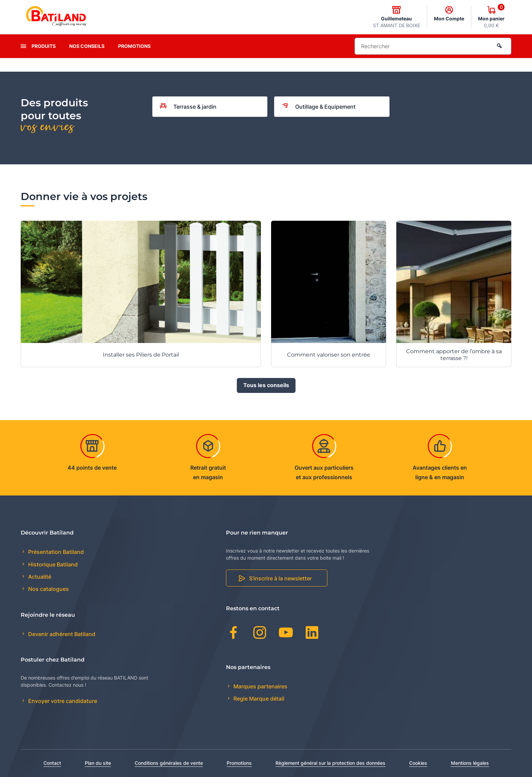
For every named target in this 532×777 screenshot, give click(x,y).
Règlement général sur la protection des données (330, 763)
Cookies (418, 763)
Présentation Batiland (55, 552)
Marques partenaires (260, 686)
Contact (52, 763)
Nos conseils (87, 46)
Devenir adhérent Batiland (61, 634)
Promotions (134, 46)
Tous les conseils (266, 385)
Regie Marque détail (258, 699)
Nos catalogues (48, 589)
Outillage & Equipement (319, 107)
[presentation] (23, 46)
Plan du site (98, 763)
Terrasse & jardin (188, 107)
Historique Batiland (52, 564)
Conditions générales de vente (169, 763)
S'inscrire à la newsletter (280, 578)
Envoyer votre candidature (62, 701)
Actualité (39, 577)
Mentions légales (470, 763)
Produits (44, 46)
